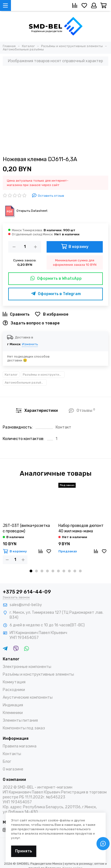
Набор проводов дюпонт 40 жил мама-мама (81, 528)
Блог (7, 762)
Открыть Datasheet (25, 211)
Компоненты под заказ (24, 728)
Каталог (11, 375)
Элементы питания (20, 720)
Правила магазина (20, 746)
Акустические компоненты (28, 697)
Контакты (12, 754)
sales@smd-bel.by (26, 605)
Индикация (13, 705)
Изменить (30, 344)
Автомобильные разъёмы (25, 382)
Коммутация (14, 682)
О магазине (13, 769)
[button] (31, 571)
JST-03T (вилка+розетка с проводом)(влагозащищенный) (26, 529)
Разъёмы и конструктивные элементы (44, 375)
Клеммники (13, 713)
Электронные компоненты (27, 667)
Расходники (14, 690)
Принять (24, 851)
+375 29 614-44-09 (27, 592)
